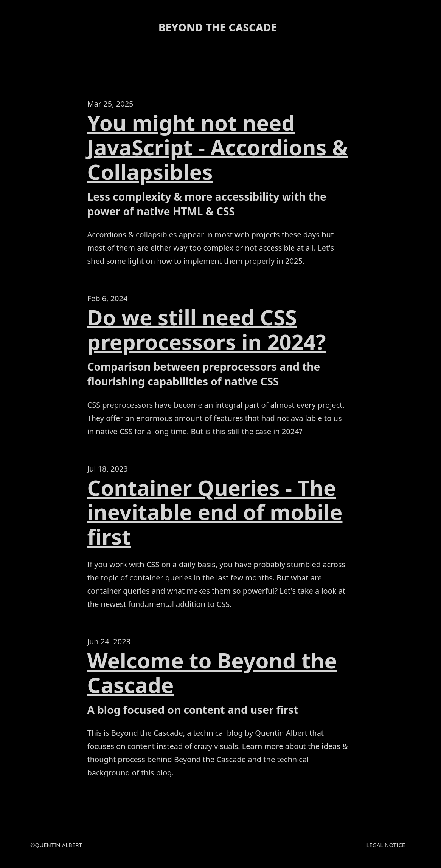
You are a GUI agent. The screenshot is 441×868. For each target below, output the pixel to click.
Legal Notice (386, 845)
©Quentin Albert (56, 845)
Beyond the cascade (218, 27)
